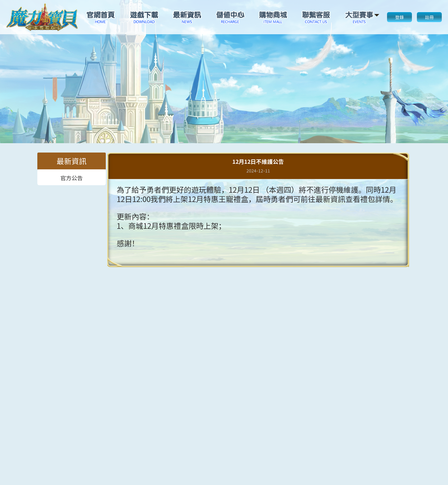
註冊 (429, 17)
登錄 (399, 17)
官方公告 (72, 177)
